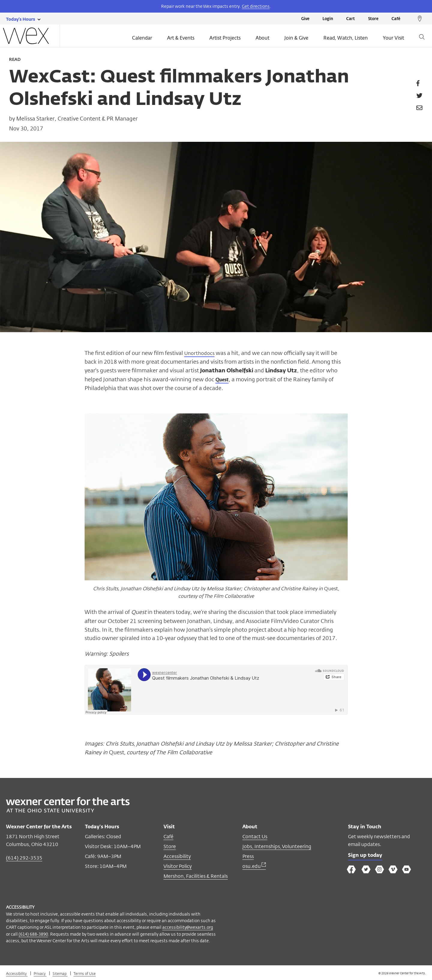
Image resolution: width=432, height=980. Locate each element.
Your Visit (393, 38)
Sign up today (367, 856)
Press (248, 856)
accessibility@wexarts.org (188, 927)
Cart (351, 19)
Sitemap (60, 973)
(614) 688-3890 (33, 934)
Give (305, 19)
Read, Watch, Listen (346, 38)
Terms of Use (85, 973)
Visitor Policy (178, 866)
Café (396, 19)
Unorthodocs (201, 353)
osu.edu (254, 866)
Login (328, 19)
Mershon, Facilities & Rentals (196, 876)
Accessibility (177, 856)
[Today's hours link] (21, 19)
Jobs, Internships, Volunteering (277, 846)
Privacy (40, 973)
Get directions (256, 6)
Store (373, 19)
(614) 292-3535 (24, 858)
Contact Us (255, 837)
